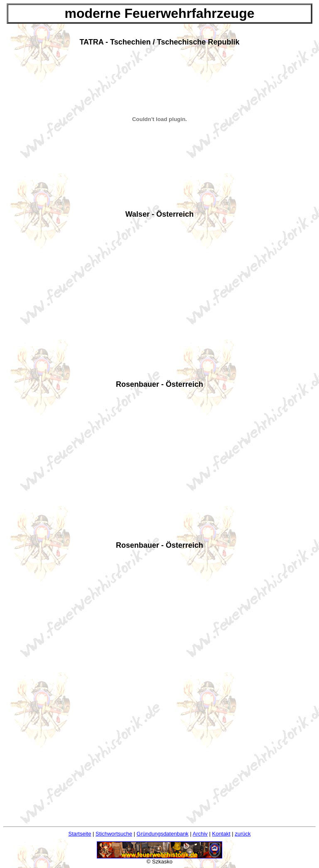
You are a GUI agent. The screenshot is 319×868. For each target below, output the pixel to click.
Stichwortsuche (114, 834)
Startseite (80, 834)
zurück (243, 834)
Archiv (200, 834)
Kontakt (221, 834)
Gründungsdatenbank (163, 834)
